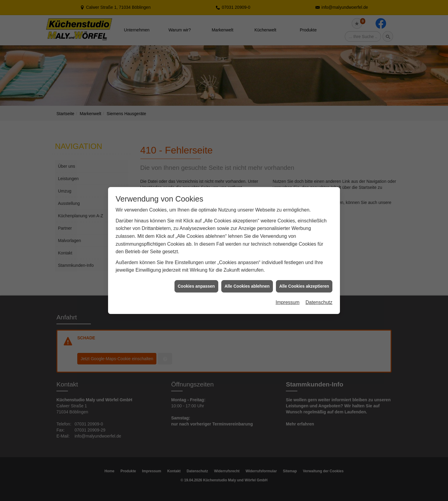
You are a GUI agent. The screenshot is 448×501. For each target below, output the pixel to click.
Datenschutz (319, 295)
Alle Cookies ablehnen (247, 278)
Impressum (288, 295)
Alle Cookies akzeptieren (304, 278)
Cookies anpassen (196, 278)
